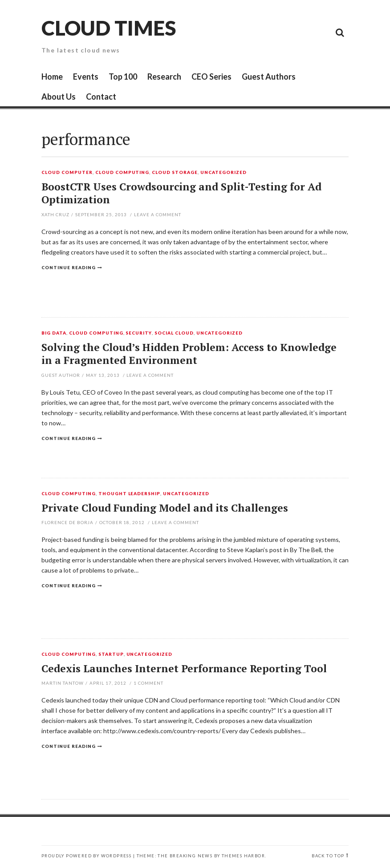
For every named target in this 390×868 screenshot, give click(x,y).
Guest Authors (269, 77)
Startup (111, 654)
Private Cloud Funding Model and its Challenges (165, 508)
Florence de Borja (67, 522)
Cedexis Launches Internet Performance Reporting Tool (184, 668)
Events (86, 77)
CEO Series (211, 77)
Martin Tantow (63, 683)
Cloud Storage (175, 173)
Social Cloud (174, 333)
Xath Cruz (55, 214)
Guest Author (61, 375)
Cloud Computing (122, 173)
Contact (101, 97)
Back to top (328, 856)
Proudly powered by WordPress (86, 856)
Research (164, 77)
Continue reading (69, 267)
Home (52, 77)
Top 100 (123, 77)
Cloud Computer (67, 173)
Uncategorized (223, 173)
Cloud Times (109, 28)
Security (139, 333)
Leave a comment (158, 214)
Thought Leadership (130, 494)
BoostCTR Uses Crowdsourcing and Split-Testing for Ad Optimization (181, 193)
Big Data (54, 333)
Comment (148, 683)
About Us (59, 97)
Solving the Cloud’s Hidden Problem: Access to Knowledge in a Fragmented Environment (189, 354)
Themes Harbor (243, 856)
